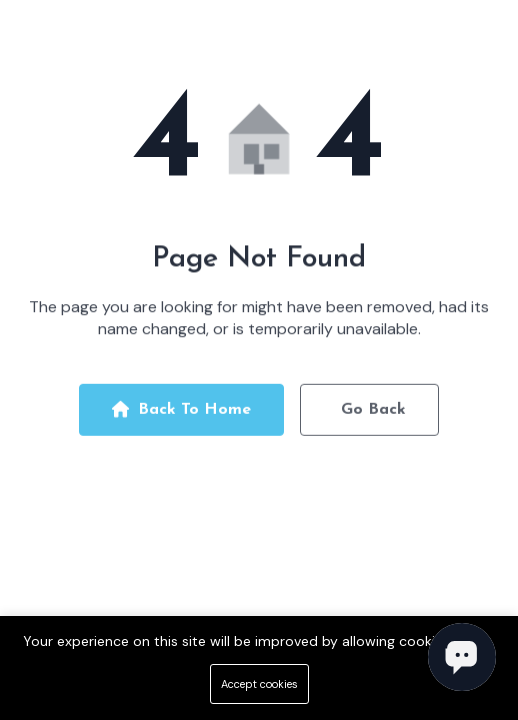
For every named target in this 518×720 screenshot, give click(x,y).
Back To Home (181, 413)
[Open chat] (462, 657)
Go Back (373, 413)
